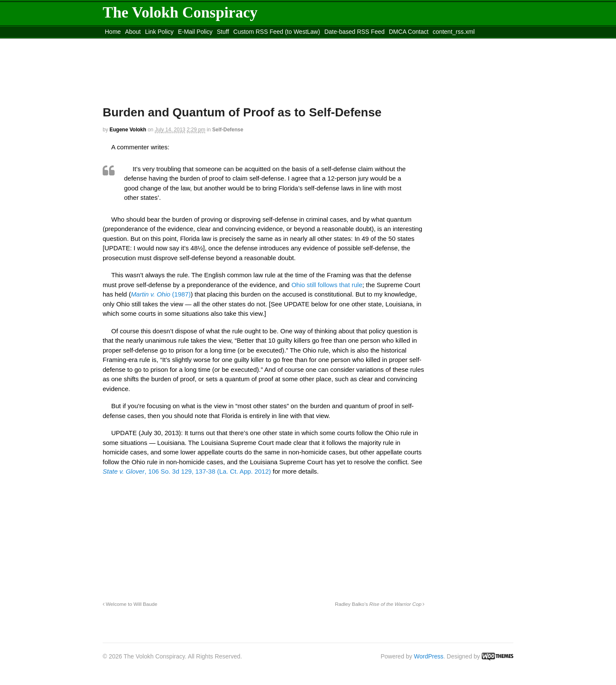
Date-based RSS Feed (354, 32)
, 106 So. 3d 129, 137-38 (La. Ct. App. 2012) (187, 471)
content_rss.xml (454, 32)
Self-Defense (228, 130)
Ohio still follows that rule (327, 285)
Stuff (223, 32)
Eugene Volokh (128, 130)
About (133, 32)
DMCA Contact (409, 32)
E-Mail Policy (195, 32)
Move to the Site (150, 42)
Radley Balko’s (380, 604)
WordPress (429, 656)
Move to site (227, 42)
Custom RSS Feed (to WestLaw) (277, 32)
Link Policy (159, 32)
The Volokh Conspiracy (180, 12)
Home (113, 32)
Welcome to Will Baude (130, 604)
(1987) (161, 294)
